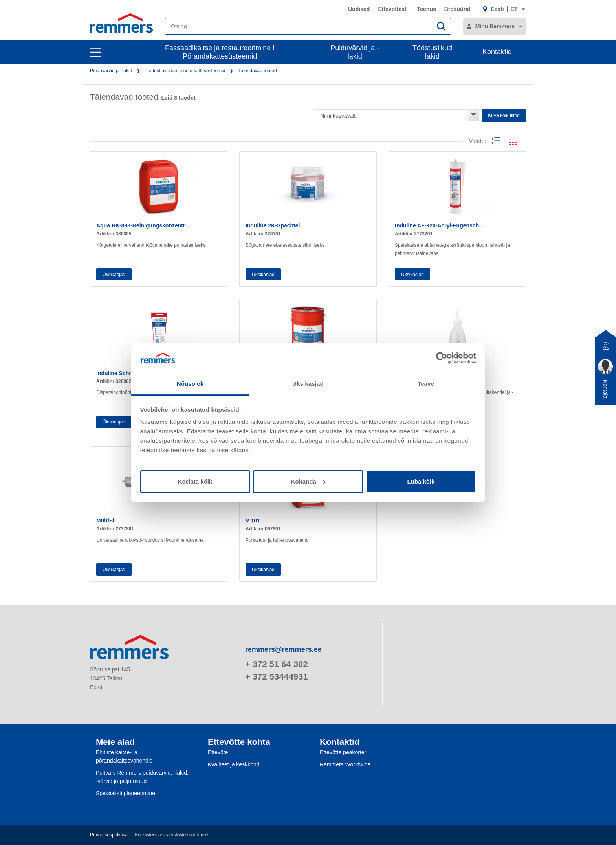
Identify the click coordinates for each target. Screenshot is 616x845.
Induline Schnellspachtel (128, 373)
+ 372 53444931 (277, 677)
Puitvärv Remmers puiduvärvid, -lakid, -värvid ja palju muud (142, 777)
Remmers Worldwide (345, 764)
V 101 (253, 521)
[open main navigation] (95, 52)
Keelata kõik (195, 481)
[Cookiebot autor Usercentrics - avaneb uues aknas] (442, 358)
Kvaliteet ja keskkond (234, 764)
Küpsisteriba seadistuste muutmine (171, 835)
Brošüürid (457, 9)
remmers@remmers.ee (283, 649)
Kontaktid (497, 52)
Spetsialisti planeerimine (126, 793)
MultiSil (106, 521)
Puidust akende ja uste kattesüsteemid (185, 71)
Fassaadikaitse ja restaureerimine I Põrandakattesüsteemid (220, 52)
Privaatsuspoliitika (109, 835)
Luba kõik (421, 481)
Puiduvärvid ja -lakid (355, 52)
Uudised (359, 9)
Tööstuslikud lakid (432, 52)
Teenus (427, 9)
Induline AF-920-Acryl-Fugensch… (440, 225)
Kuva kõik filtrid (504, 115)
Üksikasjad (114, 275)
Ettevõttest (392, 9)
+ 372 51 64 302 (277, 664)
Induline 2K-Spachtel (273, 225)
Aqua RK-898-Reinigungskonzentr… (143, 225)
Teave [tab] (426, 384)
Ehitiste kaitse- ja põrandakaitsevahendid (124, 756)
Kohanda (308, 481)
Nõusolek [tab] (190, 384)
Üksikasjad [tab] (308, 384)
